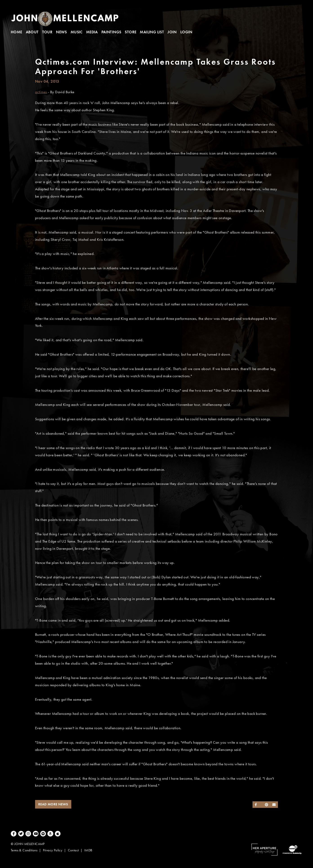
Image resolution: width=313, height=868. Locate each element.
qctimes (41, 92)
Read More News (53, 804)
